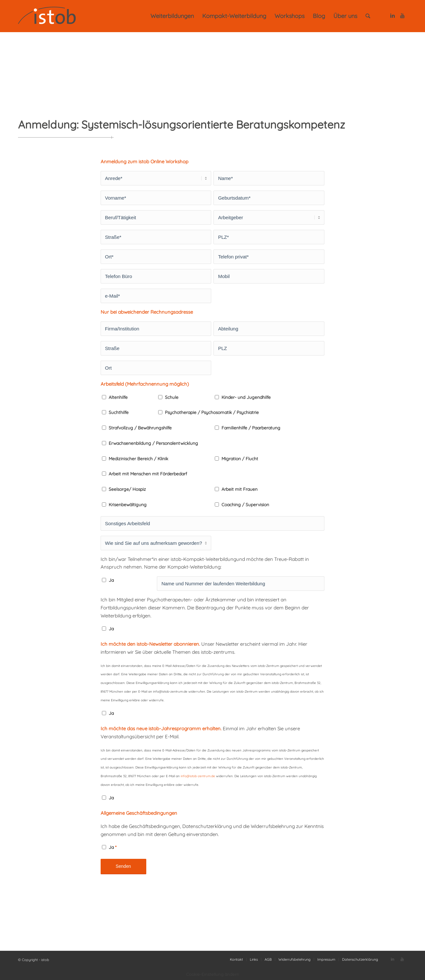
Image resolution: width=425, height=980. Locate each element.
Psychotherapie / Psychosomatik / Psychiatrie (212, 412)
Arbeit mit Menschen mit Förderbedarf (148, 474)
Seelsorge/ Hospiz (127, 489)
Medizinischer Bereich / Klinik (138, 459)
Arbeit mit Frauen (240, 489)
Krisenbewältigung (128, 504)
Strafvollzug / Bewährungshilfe (140, 428)
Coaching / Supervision (245, 504)
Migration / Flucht (240, 459)
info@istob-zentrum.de (198, 776)
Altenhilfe (118, 397)
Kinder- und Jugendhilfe (246, 397)
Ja (111, 580)
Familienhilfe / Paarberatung (251, 428)
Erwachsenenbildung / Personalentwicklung (153, 443)
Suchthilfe (119, 412)
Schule (172, 397)
